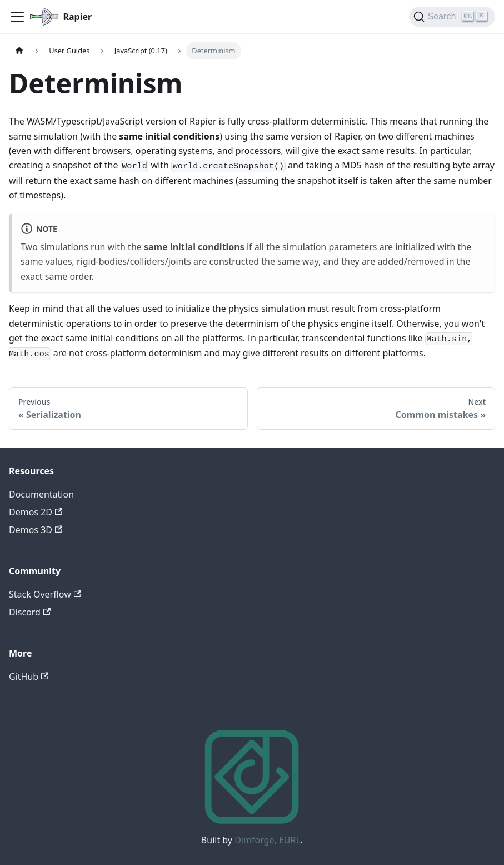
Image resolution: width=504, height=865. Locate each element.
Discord (30, 612)
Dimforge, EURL (268, 840)
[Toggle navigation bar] (17, 17)
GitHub (29, 677)
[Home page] (19, 51)
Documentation (41, 494)
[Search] (452, 17)
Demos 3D (36, 530)
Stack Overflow (45, 594)
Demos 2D (36, 512)
